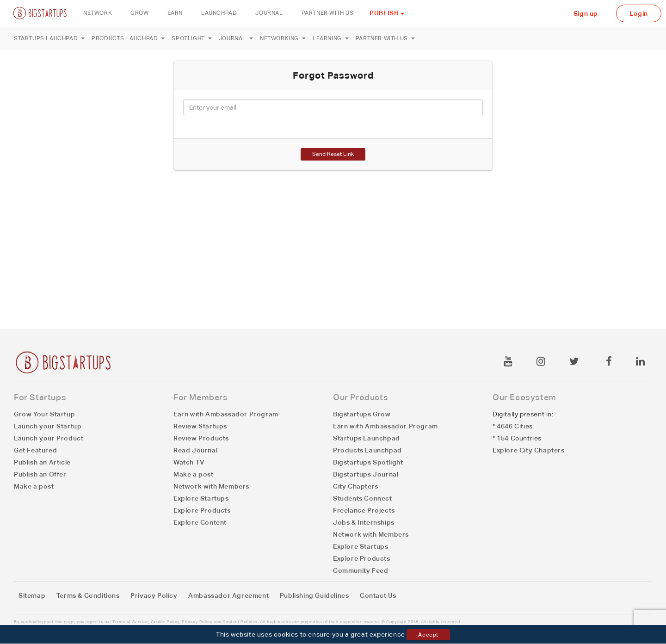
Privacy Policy (154, 595)
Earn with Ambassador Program (226, 414)
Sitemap (32, 595)
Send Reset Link (333, 154)
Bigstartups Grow (362, 414)
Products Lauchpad (128, 38)
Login (639, 13)
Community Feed (361, 570)
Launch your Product (49, 438)
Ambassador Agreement (228, 595)
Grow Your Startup (44, 414)
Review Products (201, 438)
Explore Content (200, 522)
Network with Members (211, 486)
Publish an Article (42, 462)
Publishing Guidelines (314, 595)
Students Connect (363, 498)
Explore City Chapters (529, 450)
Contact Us (378, 595)
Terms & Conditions (88, 595)
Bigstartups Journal (366, 474)
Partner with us (385, 38)
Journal (236, 38)
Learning (331, 38)
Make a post (34, 486)
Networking (283, 38)
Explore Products (202, 510)
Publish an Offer (40, 474)
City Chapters (356, 486)
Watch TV (189, 462)
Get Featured (35, 450)
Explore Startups (201, 498)
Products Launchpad (367, 450)
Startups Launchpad (367, 438)
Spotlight (191, 38)
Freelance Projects (364, 510)
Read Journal (195, 450)
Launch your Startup (48, 426)
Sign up (586, 13)
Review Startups (200, 426)
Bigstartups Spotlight (368, 462)
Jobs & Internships (364, 522)
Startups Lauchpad (49, 38)
